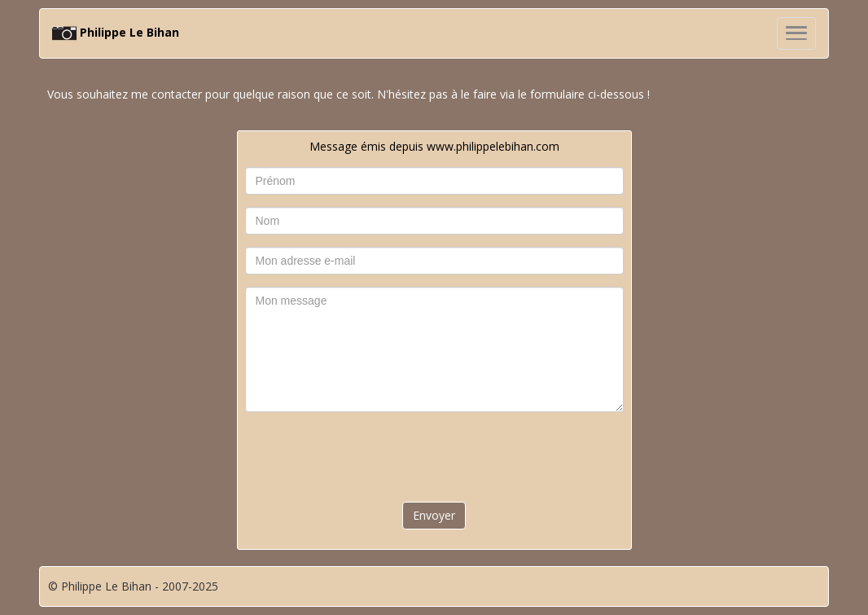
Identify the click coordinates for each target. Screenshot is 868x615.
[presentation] (434, 456)
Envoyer (434, 515)
